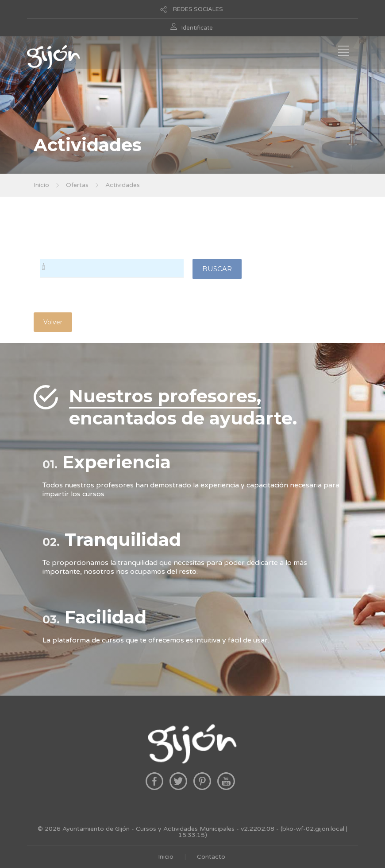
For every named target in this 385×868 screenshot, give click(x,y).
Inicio (41, 185)
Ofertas (77, 185)
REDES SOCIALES (198, 9)
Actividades (123, 185)
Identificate (197, 28)
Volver (53, 322)
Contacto (211, 857)
